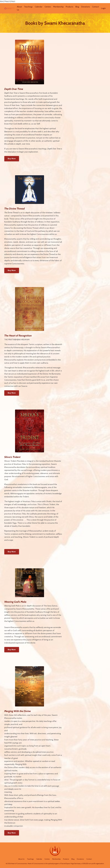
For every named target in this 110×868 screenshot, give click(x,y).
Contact (95, 7)
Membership (58, 7)
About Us (19, 8)
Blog (77, 7)
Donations (86, 7)
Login (103, 8)
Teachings (28, 7)
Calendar (39, 7)
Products (70, 7)
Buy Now (12, 159)
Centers (48, 7)
